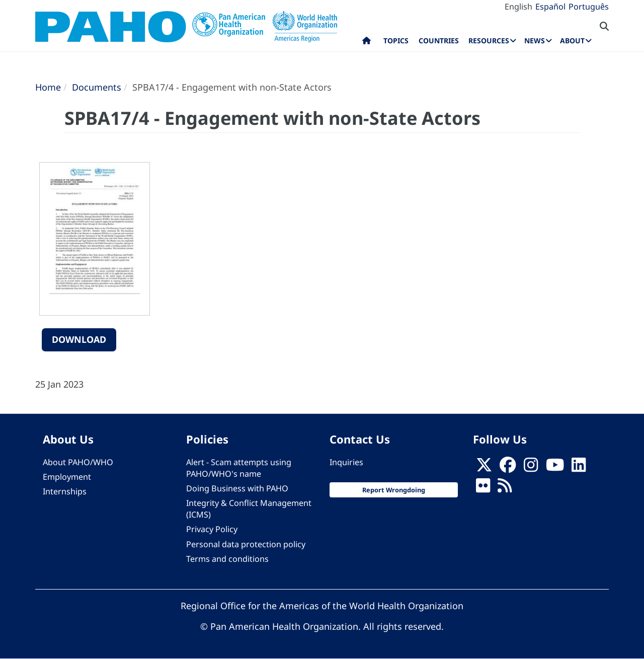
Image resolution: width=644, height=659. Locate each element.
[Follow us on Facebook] (508, 468)
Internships (65, 491)
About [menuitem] (572, 41)
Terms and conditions (227, 559)
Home (48, 87)
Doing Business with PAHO (237, 488)
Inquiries (346, 462)
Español (550, 7)
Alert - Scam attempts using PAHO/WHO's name (239, 468)
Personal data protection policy (246, 544)
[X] (484, 468)
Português (589, 7)
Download (79, 339)
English (518, 7)
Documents (97, 87)
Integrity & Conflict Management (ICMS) (249, 509)
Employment (67, 477)
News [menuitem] (535, 41)
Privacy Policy (212, 529)
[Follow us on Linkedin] (579, 468)
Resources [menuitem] (489, 41)
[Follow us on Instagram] (531, 468)
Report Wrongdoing (394, 490)
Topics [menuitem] (396, 41)
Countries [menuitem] (439, 41)
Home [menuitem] (367, 43)
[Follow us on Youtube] (555, 468)
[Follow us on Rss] (505, 488)
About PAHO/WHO (78, 462)
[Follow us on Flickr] (483, 488)
